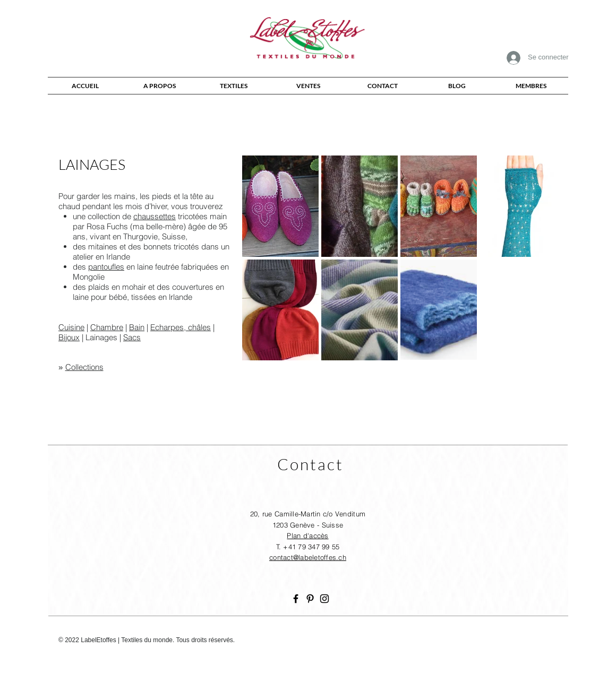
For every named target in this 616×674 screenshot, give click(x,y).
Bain (137, 327)
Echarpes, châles (181, 327)
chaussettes (155, 216)
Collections (84, 367)
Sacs (132, 337)
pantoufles (106, 267)
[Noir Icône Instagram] (324, 599)
